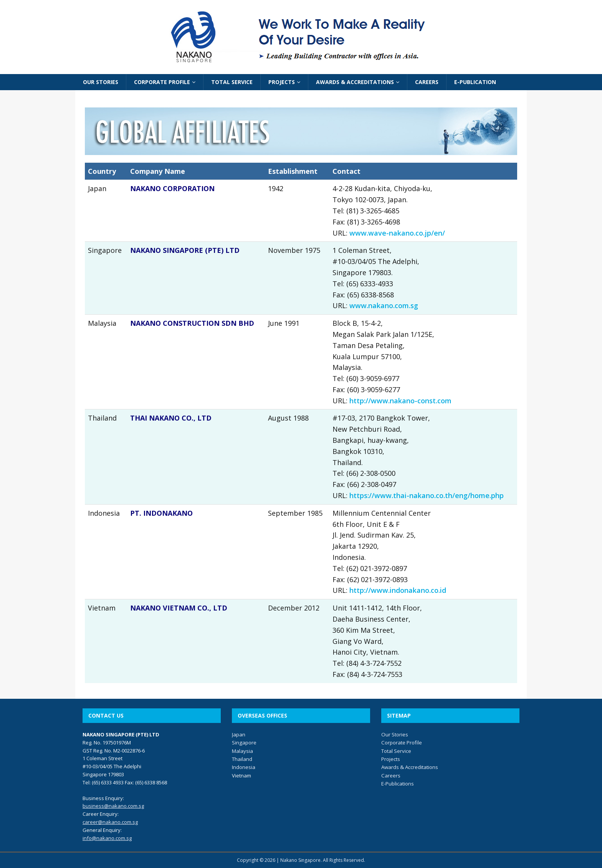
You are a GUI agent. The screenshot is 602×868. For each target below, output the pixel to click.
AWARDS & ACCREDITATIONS (355, 82)
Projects (391, 759)
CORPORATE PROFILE (162, 82)
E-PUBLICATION (475, 82)
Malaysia (242, 751)
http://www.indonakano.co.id (398, 590)
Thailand (242, 759)
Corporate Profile (402, 743)
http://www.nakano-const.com (400, 401)
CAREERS (427, 82)
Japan (239, 734)
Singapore (244, 743)
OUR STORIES (101, 82)
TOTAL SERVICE (232, 82)
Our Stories (395, 734)
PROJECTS (282, 82)
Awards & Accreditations (410, 767)
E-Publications (398, 784)
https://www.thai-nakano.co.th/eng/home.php (427, 495)
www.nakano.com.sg (384, 305)
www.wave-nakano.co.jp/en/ (397, 233)
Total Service (396, 751)
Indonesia (244, 767)
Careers (391, 776)
